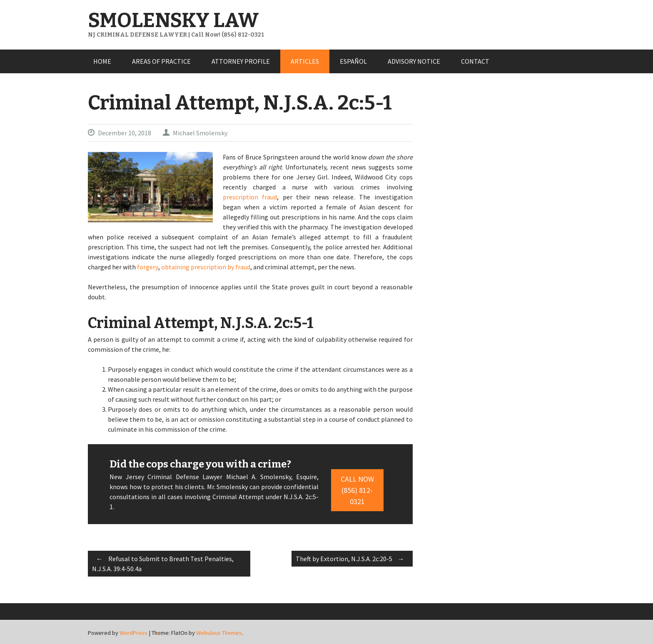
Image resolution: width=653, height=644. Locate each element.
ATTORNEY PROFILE (241, 61)
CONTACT (475, 61)
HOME (102, 61)
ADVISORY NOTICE (414, 61)
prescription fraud (250, 197)
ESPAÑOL (353, 61)
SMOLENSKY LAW (173, 20)
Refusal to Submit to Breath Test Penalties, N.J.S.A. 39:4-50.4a (163, 562)
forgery (148, 267)
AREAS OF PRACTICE (161, 61)
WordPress (133, 633)
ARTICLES (305, 61)
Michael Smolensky (200, 133)
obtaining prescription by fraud (206, 267)
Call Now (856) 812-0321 (357, 490)
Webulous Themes (219, 633)
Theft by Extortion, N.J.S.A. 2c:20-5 (352, 559)
